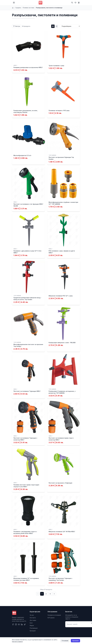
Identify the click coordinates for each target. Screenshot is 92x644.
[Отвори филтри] (17, 26)
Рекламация (34, 628)
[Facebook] (13, 624)
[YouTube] (19, 624)
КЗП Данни (51, 618)
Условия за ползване (54, 615)
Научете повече (17, 642)
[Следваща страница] (54, 594)
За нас (32, 615)
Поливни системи (28, 8)
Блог (31, 623)
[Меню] (14, 3)
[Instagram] (16, 624)
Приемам (75, 641)
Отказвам (65, 641)
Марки (32, 625)
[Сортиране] (70, 26)
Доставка (33, 620)
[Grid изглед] (53, 26)
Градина (18, 8)
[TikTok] (25, 624)
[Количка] (79, 3)
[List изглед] (57, 26)
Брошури (33, 631)
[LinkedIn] (22, 624)
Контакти (33, 618)
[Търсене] (72, 3)
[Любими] (75, 3)
